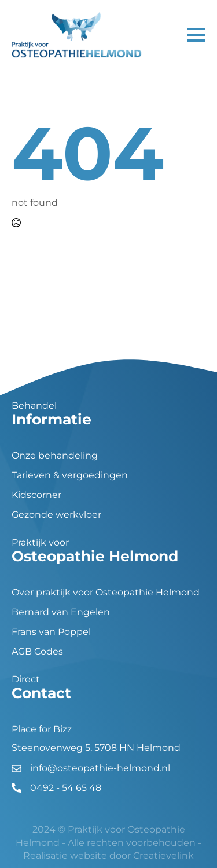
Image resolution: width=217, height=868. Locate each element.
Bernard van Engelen (61, 612)
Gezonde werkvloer (56, 515)
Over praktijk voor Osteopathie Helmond (106, 593)
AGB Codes (37, 652)
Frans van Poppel (51, 632)
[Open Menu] (196, 35)
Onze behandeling (55, 456)
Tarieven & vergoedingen (70, 475)
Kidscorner (36, 495)
